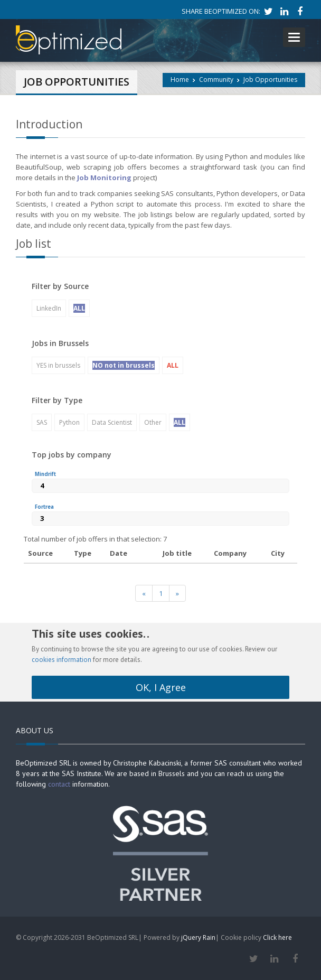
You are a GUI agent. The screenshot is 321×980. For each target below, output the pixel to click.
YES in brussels (58, 365)
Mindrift (45, 474)
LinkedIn (49, 308)
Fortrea (44, 507)
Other (153, 422)
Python (69, 422)
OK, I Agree (161, 687)
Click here (277, 937)
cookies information (62, 660)
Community (216, 80)
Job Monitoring (104, 178)
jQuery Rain (198, 937)
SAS (42, 422)
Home (180, 80)
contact (59, 784)
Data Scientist (112, 422)
